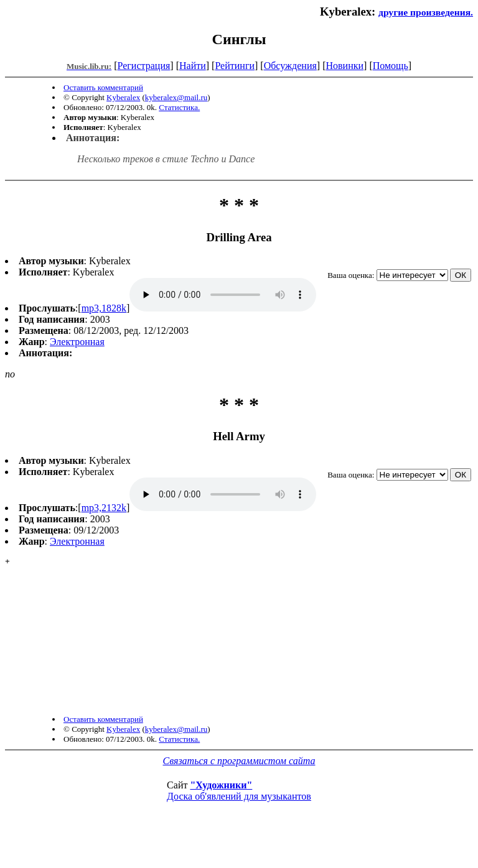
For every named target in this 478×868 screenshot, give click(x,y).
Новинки (344, 66)
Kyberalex (123, 97)
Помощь (391, 66)
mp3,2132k (104, 508)
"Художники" (221, 815)
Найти (193, 66)
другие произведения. (426, 12)
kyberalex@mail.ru (176, 97)
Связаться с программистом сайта (239, 791)
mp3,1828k (104, 308)
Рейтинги (235, 66)
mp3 (223, 295)
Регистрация (144, 66)
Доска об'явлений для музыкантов (239, 826)
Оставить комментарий (103, 87)
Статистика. (179, 107)
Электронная (77, 342)
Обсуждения (290, 66)
